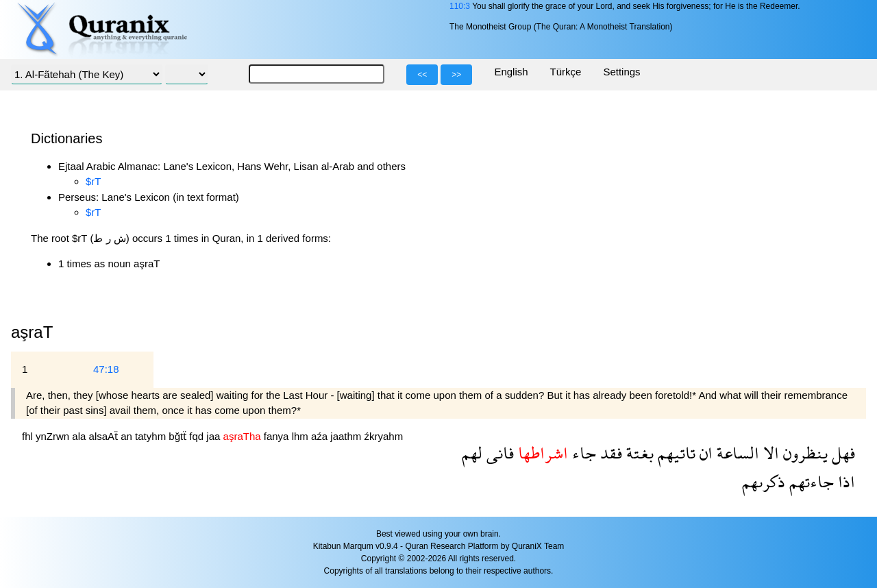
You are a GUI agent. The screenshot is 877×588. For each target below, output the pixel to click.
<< (422, 75)
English (511, 72)
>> (456, 75)
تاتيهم (675, 453)
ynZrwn (54, 436)
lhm (301, 436)
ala (80, 436)
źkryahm (384, 436)
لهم (472, 453)
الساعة (736, 453)
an (128, 436)
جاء (582, 453)
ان (704, 453)
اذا (844, 481)
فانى (498, 453)
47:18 (106, 369)
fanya (278, 436)
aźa (321, 436)
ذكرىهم (764, 481)
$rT (94, 181)
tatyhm (152, 436)
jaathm (347, 436)
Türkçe (566, 72)
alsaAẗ (105, 436)
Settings (621, 72)
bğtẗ (179, 436)
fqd (198, 436)
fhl (29, 436)
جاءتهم (810, 481)
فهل (841, 453)
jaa (214, 436)
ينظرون (803, 453)
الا (769, 453)
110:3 (460, 6)
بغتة (638, 453)
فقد (609, 453)
